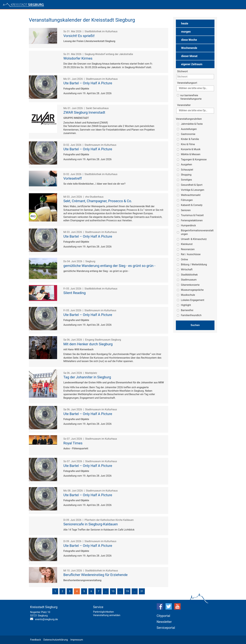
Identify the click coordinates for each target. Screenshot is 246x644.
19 (127, 591)
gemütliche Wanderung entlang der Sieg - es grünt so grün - (109, 266)
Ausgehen (186, 164)
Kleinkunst (187, 244)
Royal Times (73, 443)
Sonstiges (186, 180)
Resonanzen (188, 249)
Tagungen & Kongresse (194, 159)
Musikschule (188, 295)
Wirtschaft (187, 269)
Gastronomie (188, 134)
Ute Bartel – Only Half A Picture (88, 83)
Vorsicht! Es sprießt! (79, 36)
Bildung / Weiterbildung (194, 264)
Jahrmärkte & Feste (192, 124)
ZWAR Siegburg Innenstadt (84, 112)
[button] (195, 24)
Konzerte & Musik (191, 149)
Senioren (186, 210)
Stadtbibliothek (189, 275)
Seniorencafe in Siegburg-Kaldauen (91, 524)
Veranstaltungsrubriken (189, 119)
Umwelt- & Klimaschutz (194, 239)
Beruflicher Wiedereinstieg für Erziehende (95, 575)
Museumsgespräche (192, 290)
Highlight (186, 305)
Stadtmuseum (189, 280)
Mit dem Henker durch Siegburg (88, 344)
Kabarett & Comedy (192, 205)
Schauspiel (187, 170)
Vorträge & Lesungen (193, 190)
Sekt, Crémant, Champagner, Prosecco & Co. (98, 201)
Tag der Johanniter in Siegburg (87, 377)
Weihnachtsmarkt (191, 195)
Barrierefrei (187, 310)
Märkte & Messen (191, 154)
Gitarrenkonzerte (190, 285)
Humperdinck (188, 225)
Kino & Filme (188, 144)
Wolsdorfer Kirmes (78, 58)
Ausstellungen (189, 129)
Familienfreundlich (191, 315)
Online (184, 259)
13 (113, 591)
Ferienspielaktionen (192, 220)
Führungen (187, 200)
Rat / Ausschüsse (191, 254)
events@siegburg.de (47, 619)
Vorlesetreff (73, 178)
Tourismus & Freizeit (192, 215)
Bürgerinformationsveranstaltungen (197, 232)
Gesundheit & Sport (192, 185)
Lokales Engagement (193, 300)
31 (142, 591)
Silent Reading (75, 293)
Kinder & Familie (190, 139)
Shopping (186, 175)
